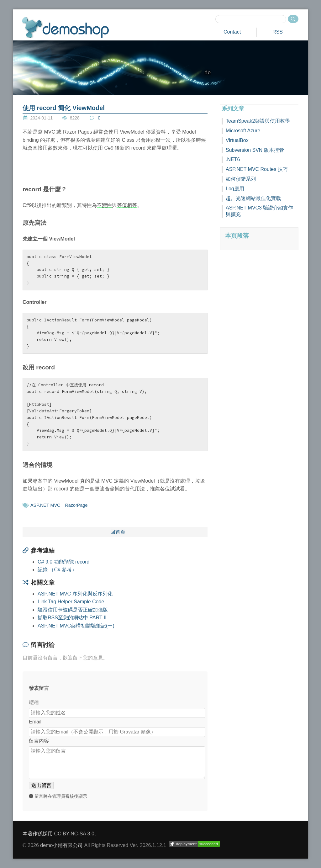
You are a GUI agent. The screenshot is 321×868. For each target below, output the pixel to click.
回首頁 (118, 532)
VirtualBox (237, 140)
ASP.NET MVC (45, 505)
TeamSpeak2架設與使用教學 (258, 121)
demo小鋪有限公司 (61, 845)
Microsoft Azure (243, 131)
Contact (232, 32)
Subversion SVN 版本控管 (255, 150)
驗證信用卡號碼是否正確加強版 (73, 610)
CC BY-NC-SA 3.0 (74, 834)
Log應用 (235, 189)
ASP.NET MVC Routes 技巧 (257, 169)
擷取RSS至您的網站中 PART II (72, 618)
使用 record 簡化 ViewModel (64, 108)
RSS (278, 32)
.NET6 (233, 159)
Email (35, 722)
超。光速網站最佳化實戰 (253, 198)
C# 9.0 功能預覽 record (63, 562)
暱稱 (34, 703)
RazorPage (76, 505)
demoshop (65, 27)
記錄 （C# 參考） (57, 570)
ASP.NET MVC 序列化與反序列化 (75, 594)
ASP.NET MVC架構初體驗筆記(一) (76, 626)
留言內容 (39, 741)
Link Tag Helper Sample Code (71, 602)
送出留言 (41, 785)
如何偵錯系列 (241, 179)
